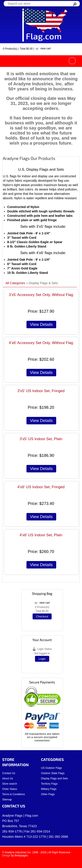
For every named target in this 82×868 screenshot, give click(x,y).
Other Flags (48, 794)
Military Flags (49, 789)
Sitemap (7, 800)
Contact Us (9, 773)
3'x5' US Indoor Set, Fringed (41, 391)
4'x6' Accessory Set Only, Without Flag (41, 343)
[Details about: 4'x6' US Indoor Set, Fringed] (41, 517)
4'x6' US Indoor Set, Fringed (41, 487)
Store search (10, 784)
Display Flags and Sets (55, 778)
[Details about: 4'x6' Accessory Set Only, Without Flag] (41, 373)
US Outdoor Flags (52, 768)
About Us (8, 778)
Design (6, 855)
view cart (46, 48)
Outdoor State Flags (53, 773)
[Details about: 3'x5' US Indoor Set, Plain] (41, 469)
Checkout (42, 616)
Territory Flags (49, 784)
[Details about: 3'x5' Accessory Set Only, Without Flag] (41, 325)
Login (42, 659)
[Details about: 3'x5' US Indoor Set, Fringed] (41, 421)
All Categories (15, 283)
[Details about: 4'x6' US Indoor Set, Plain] (41, 565)
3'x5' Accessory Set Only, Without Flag (41, 295)
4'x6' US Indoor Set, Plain (41, 535)
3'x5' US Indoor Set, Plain (41, 439)
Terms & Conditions (14, 794)
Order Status (10, 789)
